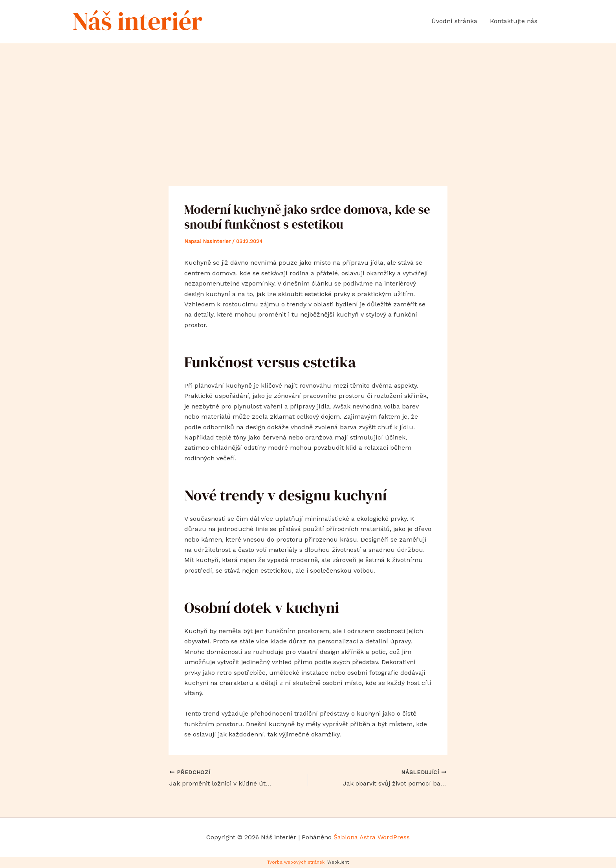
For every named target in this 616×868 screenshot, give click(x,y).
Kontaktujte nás (514, 21)
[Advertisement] (308, 102)
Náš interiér (137, 21)
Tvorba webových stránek (296, 862)
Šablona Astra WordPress (372, 837)
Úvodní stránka (454, 21)
